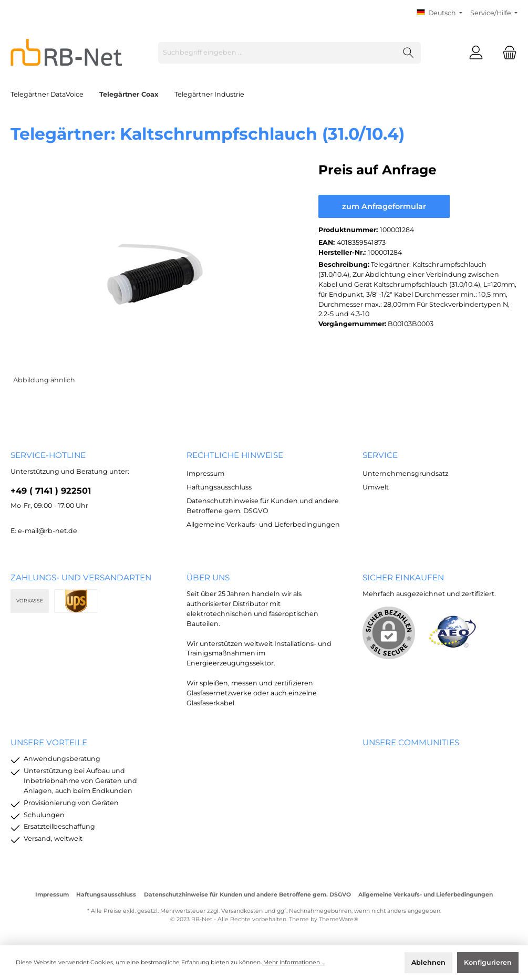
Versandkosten (242, 911)
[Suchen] (408, 53)
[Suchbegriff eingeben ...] (277, 53)
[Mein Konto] (476, 53)
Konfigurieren (488, 962)
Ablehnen (428, 962)
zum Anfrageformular (384, 206)
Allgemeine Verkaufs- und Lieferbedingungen (263, 524)
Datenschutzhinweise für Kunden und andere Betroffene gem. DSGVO (247, 895)
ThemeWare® (339, 919)
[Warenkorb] (506, 53)
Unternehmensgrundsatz (405, 473)
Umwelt (376, 487)
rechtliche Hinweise (235, 455)
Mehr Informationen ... (294, 962)
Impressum (205, 473)
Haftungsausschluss (219, 487)
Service (380, 455)
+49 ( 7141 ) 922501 (51, 491)
